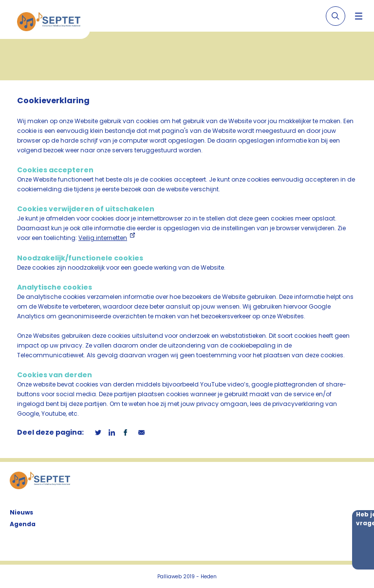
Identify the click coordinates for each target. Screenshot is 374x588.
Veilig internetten (103, 238)
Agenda (23, 524)
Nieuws (21, 512)
